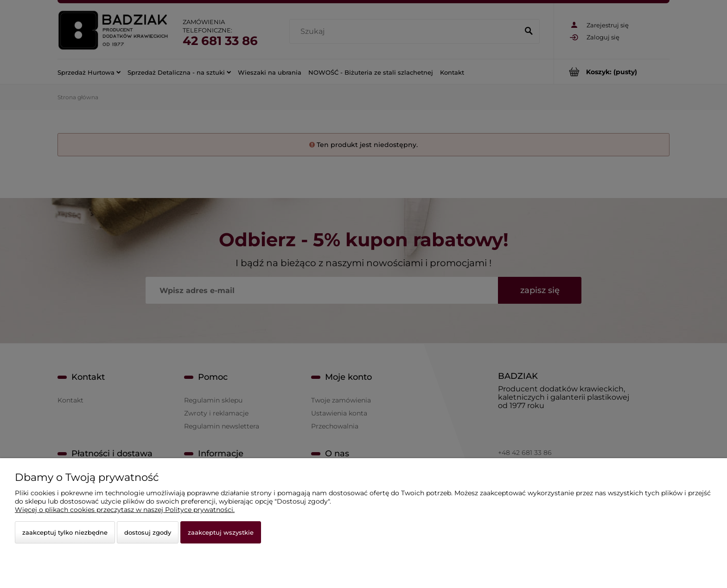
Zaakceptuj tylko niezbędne (65, 532)
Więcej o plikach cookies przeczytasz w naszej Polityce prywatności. (125, 510)
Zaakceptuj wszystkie (221, 532)
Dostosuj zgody (148, 532)
